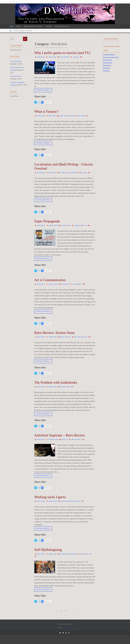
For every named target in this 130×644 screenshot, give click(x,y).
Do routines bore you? (17, 76)
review (90, 343)
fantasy (82, 116)
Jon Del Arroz (107, 73)
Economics (65, 510)
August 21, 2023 (54, 563)
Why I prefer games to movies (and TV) (62, 53)
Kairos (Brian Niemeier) (110, 55)
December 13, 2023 (55, 448)
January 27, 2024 (54, 343)
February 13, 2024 (54, 290)
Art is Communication (50, 285)
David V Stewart (41, 57)
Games (63, 57)
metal (79, 448)
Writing (75, 116)
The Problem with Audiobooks (56, 391)
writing (86, 116)
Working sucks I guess (50, 506)
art (77, 290)
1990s (75, 448)
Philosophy (78, 563)
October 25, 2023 (54, 510)
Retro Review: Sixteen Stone (54, 338)
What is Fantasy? (46, 112)
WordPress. (70, 637)
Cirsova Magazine (108, 63)
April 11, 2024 (53, 116)
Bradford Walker (108, 68)
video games (79, 57)
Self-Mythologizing (48, 559)
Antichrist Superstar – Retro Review (60, 444)
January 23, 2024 (54, 395)
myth (46, 565)
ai (75, 290)
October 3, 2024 (54, 57)
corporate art (82, 290)
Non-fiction (69, 57)
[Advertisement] (109, 102)
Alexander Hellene (108, 65)
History (66, 563)
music (78, 343)
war (89, 228)
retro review (84, 343)
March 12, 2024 (54, 173)
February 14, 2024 (54, 228)
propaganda (80, 228)
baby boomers (41, 565)
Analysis (63, 116)
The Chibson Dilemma (17, 61)
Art (62, 173)
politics (71, 228)
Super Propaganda (47, 224)
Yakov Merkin (107, 71)
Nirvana (65, 637)
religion (86, 228)
